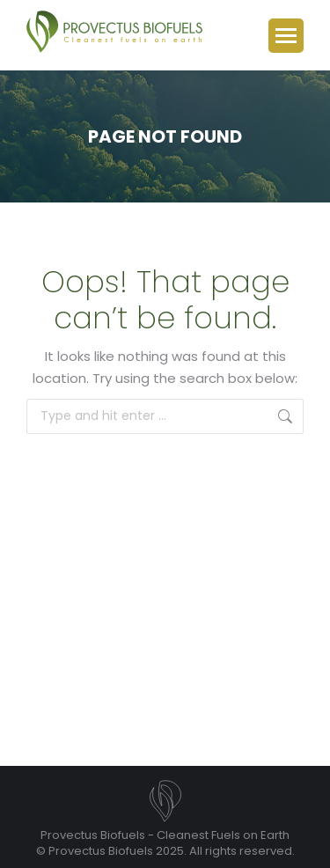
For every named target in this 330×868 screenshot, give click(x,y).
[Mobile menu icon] (286, 36)
